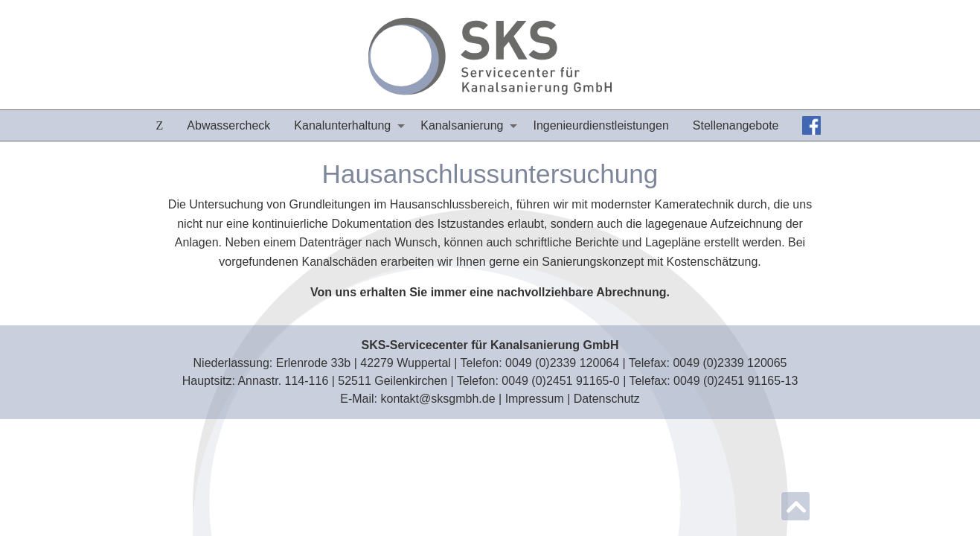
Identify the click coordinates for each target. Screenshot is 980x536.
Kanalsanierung (462, 125)
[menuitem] (160, 125)
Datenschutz (607, 399)
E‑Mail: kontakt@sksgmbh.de (417, 399)
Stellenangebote (736, 125)
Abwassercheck (228, 125)
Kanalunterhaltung (342, 125)
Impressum (535, 399)
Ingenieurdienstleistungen (601, 125)
